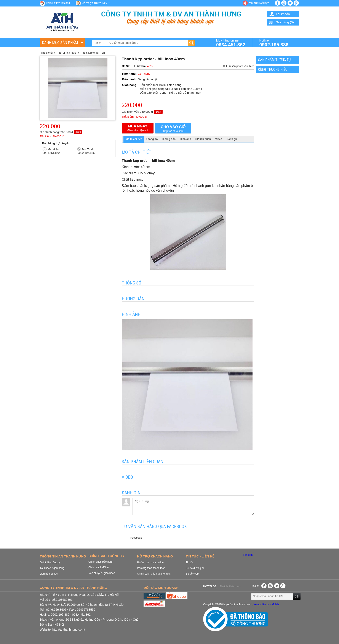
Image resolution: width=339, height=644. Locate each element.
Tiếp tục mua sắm (173, 128)
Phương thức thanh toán (151, 568)
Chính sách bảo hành (101, 562)
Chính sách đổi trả (99, 567)
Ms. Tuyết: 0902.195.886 (86, 151)
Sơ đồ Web (192, 574)
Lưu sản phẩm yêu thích (240, 66)
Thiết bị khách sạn (230, 586)
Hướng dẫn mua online (150, 562)
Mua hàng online (231, 43)
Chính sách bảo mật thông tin (154, 574)
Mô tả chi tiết (134, 139)
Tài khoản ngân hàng (52, 568)
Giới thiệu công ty (50, 562)
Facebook (136, 538)
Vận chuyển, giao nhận (102, 573)
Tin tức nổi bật (259, 3)
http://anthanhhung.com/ (69, 630)
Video (219, 139)
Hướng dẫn (169, 139)
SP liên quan (203, 139)
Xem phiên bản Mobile (266, 604)
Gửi (297, 596)
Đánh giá (232, 139)
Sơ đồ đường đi (195, 568)
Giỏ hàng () (281, 22)
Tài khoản (283, 14)
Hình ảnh (185, 139)
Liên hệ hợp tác (49, 574)
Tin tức (190, 562)
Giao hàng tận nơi (138, 128)
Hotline (274, 43)
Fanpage (248, 555)
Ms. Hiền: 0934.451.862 (51, 151)
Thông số (152, 139)
